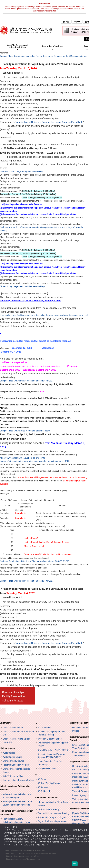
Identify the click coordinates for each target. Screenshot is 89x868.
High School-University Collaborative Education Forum (17, 820)
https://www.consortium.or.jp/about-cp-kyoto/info (22, 458)
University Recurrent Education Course (17, 770)
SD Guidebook (44, 791)
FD (36, 723)
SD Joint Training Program (49, 783)
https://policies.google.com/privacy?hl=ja (23, 856)
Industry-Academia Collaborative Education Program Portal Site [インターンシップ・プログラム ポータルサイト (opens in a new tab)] (17, 803)
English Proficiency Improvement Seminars (52, 823)
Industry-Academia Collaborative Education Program (17, 796)
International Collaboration (47, 798)
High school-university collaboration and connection (17, 812)
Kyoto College (9, 753)
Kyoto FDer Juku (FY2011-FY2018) (53, 750)
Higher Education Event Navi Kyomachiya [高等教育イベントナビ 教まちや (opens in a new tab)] (50, 763)
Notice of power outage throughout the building (21, 171)
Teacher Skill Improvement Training (53, 813)
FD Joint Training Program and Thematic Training (51, 733)
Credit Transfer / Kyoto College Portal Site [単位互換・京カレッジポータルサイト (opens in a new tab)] (17, 740)
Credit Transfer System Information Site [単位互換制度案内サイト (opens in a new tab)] (19, 733)
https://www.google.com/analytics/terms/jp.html (26, 850)
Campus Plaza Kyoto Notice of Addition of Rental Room (25, 431)
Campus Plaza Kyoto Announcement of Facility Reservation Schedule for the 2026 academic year (44, 56)
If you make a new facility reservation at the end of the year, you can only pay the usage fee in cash (44, 315)
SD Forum (42, 779)
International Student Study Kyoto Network (53, 804)
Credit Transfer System (13, 728)
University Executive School (50, 739)
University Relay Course (13, 761)
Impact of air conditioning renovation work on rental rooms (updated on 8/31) (35, 461)
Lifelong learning (8, 748)
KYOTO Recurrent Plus (13, 776)
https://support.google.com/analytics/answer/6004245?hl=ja (31, 853)
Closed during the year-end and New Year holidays (22, 286)
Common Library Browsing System (18, 780)
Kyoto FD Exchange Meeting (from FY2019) (53, 744)
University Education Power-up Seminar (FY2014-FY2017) (51, 756)
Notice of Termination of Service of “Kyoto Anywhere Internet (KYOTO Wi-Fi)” (34, 561)
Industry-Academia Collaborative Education (15, 788)
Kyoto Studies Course (12, 757)
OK (75, 864)
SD (36, 775)
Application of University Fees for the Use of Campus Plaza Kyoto (50, 122)
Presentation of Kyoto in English (52, 817)
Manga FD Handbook (47, 768)
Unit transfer (6, 723)
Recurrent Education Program (16, 765)
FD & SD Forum (44, 728)
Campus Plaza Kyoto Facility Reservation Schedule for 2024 (27, 381)
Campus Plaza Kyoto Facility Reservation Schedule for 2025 (27, 581)
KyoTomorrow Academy (48, 809)
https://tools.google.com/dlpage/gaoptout (23, 859)
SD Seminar (43, 787)
